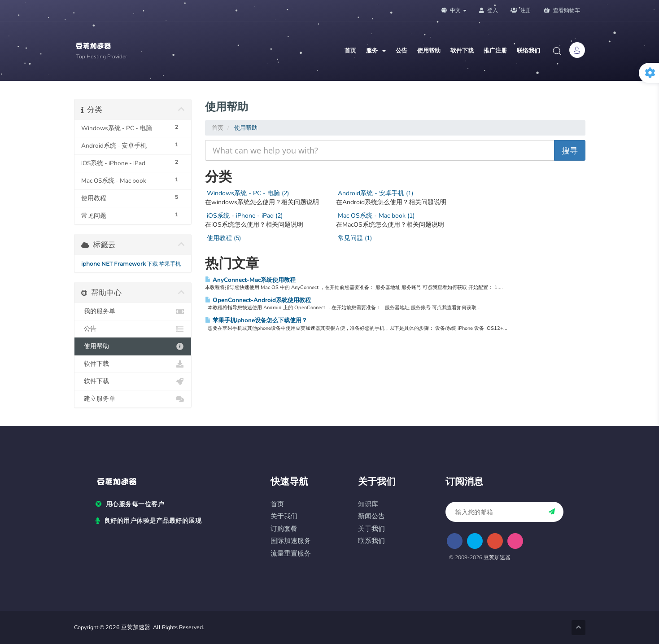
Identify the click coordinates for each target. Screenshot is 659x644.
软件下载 (462, 51)
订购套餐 (284, 529)
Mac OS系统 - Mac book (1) (375, 216)
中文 (454, 10)
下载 (153, 264)
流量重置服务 (291, 554)
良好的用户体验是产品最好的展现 (148, 521)
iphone (91, 264)
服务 (376, 51)
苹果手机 (170, 264)
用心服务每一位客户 (130, 504)
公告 (402, 51)
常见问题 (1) (354, 238)
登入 (489, 10)
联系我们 (371, 541)
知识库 (368, 504)
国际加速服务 (291, 541)
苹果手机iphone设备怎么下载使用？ (256, 320)
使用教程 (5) (223, 238)
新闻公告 (371, 516)
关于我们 (284, 516)
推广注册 (495, 51)
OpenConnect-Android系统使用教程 (258, 300)
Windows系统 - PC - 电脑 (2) (247, 193)
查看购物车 (562, 10)
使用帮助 (429, 51)
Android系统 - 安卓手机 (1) (375, 193)
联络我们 (528, 51)
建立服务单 (133, 399)
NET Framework (124, 264)
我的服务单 (133, 311)
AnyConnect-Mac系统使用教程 (250, 280)
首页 (350, 51)
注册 (521, 10)
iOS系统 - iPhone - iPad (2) (244, 216)
